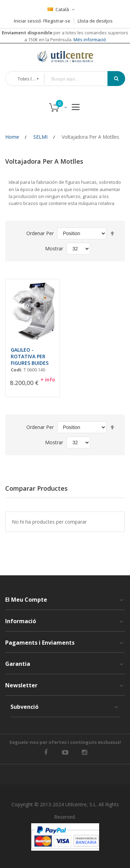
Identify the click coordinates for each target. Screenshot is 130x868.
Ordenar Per (40, 233)
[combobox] (81, 79)
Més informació (89, 40)
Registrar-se (58, 21)
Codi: (17, 370)
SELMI (40, 137)
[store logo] (65, 56)
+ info (48, 380)
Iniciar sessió (28, 21)
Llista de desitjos (95, 21)
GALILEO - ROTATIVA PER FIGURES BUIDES (30, 356)
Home (12, 137)
